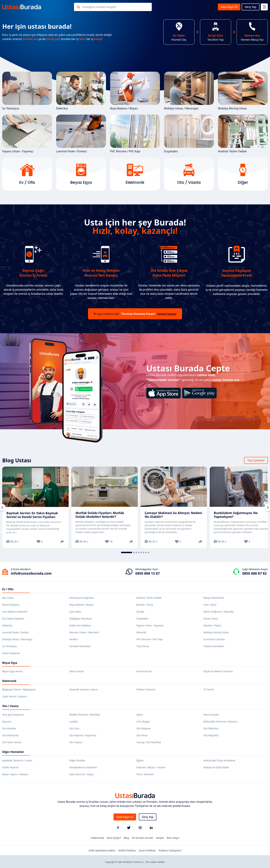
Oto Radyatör (211, 735)
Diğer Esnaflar (77, 760)
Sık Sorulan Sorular (143, 838)
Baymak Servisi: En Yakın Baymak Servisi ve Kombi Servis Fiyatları (32, 515)
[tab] (127, 552)
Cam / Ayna (210, 605)
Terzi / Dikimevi (145, 774)
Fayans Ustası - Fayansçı (27, 134)
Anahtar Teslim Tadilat (243, 134)
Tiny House (143, 646)
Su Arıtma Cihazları (214, 639)
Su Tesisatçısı (27, 91)
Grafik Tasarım (10, 767)
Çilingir (140, 612)
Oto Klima (142, 735)
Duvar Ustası (211, 619)
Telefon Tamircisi (146, 689)
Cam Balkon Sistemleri (15, 612)
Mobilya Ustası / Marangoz (189, 91)
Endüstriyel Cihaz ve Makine (219, 760)
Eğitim (140, 760)
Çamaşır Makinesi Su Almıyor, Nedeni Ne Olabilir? (173, 515)
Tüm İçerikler (256, 460)
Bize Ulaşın (173, 838)
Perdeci (74, 639)
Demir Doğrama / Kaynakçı (219, 612)
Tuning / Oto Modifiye (149, 742)
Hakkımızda (97, 838)
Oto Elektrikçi (211, 728)
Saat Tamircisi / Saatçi (82, 774)
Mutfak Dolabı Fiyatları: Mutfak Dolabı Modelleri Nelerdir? (100, 515)
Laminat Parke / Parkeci (81, 134)
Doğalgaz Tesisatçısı (81, 619)
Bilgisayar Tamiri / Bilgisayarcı (19, 689)
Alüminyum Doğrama (82, 598)
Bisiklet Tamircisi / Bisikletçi (85, 715)
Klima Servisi (76, 671)
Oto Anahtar (9, 728)
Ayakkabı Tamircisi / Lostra (17, 760)
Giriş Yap (251, 7)
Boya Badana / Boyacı (135, 91)
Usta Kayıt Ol (229, 7)
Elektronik (9, 681)
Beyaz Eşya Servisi (12, 671)
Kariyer (160, 838)
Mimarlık (141, 632)
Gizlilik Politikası (127, 850)
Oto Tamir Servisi (12, 742)
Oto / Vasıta (10, 706)
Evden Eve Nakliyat (80, 625)
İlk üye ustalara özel (135, 314)
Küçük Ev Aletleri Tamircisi (218, 671)
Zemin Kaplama (11, 653)
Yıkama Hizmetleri (214, 646)
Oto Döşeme (143, 728)
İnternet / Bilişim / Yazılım (151, 767)
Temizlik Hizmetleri (80, 646)
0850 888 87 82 (254, 573)
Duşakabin (189, 134)
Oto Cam (74, 728)
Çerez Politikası (148, 850)
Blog (126, 838)
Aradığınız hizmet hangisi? (99, 7)
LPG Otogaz (143, 721)
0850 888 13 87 (148, 573)
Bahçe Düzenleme (214, 598)
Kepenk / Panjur (213, 625)
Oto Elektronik (10, 735)
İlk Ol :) (13, 542)
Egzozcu (7, 721)
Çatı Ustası (75, 612)
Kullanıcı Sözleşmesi (170, 850)
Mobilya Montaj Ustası (243, 91)
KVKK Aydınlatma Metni (102, 850)
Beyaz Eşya (10, 663)
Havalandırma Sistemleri (83, 767)
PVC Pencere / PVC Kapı (135, 134)
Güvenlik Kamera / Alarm (83, 689)
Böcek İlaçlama (11, 605)
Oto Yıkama (76, 742)
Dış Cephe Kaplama (13, 619)
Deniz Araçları (211, 715)
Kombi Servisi (144, 671)
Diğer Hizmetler (13, 752)
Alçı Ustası (8, 598)
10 (109, 542)
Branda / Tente (145, 605)
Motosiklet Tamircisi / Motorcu (221, 721)
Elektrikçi (81, 91)
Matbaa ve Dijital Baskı (216, 767)
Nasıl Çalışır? (114, 838)
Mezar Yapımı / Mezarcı (15, 774)
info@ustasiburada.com (31, 573)
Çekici (140, 715)
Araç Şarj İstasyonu (13, 715)
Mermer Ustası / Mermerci (84, 632)
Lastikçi (73, 721)
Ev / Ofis (8, 589)
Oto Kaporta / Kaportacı (83, 735)
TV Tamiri (209, 689)
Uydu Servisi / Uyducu (15, 696)
